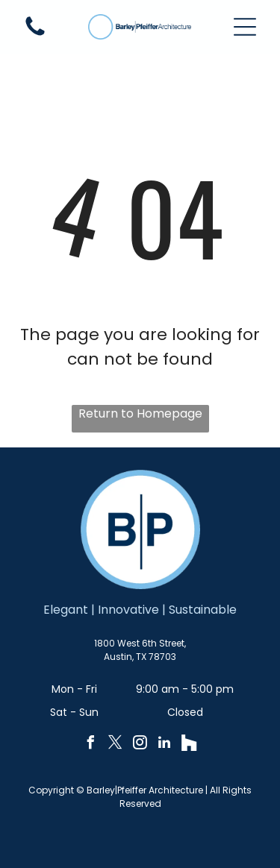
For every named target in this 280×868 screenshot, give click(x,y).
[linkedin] (164, 745)
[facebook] (90, 745)
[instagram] (140, 745)
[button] (245, 27)
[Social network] (189, 745)
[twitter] (115, 745)
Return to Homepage (140, 413)
